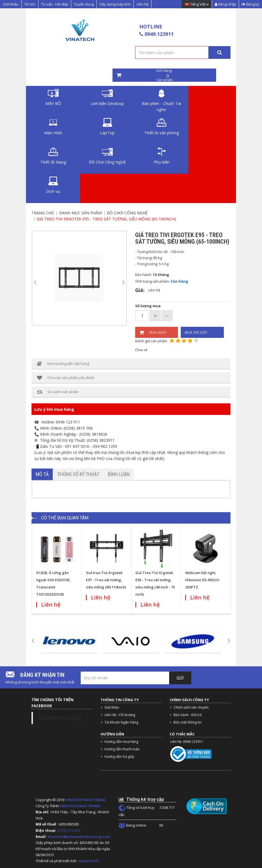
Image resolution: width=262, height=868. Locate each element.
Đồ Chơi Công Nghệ (107, 156)
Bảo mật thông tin (188, 722)
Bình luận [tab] (119, 474)
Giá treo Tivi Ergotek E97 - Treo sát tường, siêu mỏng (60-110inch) (106, 580)
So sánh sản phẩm (58, 392)
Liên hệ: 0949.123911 (187, 742)
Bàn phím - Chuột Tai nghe (161, 100)
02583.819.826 (69, 830)
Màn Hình (53, 127)
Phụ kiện (162, 156)
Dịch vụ (53, 185)
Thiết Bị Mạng (53, 156)
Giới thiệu (11, 4)
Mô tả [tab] (42, 474)
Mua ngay (153, 333)
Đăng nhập (225, 4)
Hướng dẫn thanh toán (122, 749)
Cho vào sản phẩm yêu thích (66, 378)
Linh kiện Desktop (107, 97)
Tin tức (30, 4)
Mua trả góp (196, 332)
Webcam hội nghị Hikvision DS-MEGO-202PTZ (203, 580)
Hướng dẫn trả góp (119, 757)
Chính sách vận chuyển (191, 707)
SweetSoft (89, 861)
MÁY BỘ (53, 97)
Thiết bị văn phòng (162, 127)
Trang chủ (43, 213)
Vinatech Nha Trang (60, 718)
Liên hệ (142, 4)
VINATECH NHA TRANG (85, 800)
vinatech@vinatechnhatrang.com (79, 837)
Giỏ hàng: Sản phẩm (164, 75)
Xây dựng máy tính (115, 4)
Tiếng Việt (197, 5)
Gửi (180, 678)
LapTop (107, 127)
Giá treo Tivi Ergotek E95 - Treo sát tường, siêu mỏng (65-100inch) (106, 219)
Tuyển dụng (84, 4)
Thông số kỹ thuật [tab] (78, 474)
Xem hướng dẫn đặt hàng (63, 364)
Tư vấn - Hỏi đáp (55, 4)
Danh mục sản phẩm (80, 213)
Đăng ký (251, 4)
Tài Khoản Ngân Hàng (121, 722)
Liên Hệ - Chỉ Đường (120, 715)
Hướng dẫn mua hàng (121, 742)
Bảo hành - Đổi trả (188, 715)
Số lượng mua (148, 306)
